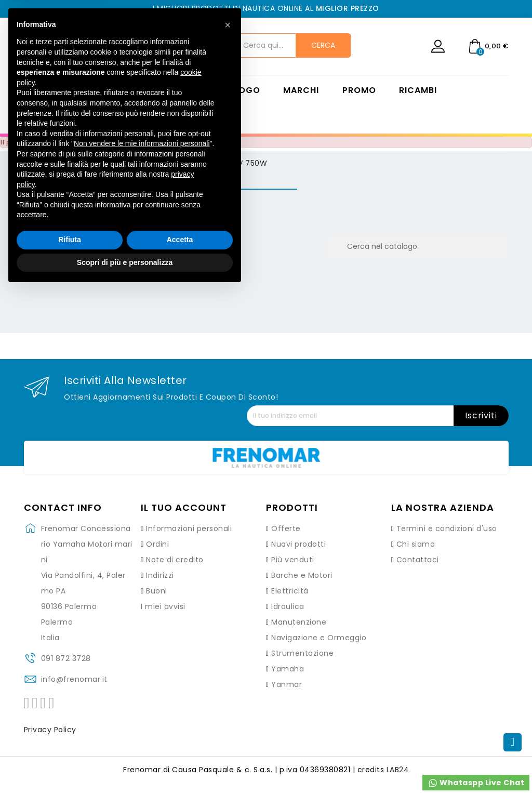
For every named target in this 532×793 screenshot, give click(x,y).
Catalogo (234, 90)
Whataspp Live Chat (476, 783)
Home (172, 90)
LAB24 (398, 770)
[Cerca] (417, 246)
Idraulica (288, 606)
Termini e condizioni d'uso (447, 528)
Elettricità (290, 591)
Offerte (286, 528)
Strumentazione (302, 653)
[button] (228, 527)
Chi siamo (416, 544)
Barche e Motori (302, 575)
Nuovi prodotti (298, 544)
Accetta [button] (180, 742)
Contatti (182, 116)
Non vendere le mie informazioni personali (142, 646)
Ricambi (418, 90)
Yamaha (288, 669)
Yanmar (287, 684)
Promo (359, 90)
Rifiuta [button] (70, 742)
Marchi (301, 90)
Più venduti (293, 560)
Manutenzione (299, 622)
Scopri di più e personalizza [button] (125, 764)
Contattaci (418, 560)
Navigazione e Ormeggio (319, 638)
